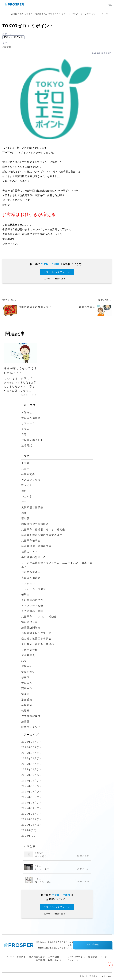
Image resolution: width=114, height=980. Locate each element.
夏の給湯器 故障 (32, 611)
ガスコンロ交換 (31, 480)
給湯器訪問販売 (31, 628)
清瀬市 (25, 694)
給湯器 (25, 722)
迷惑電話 (27, 445)
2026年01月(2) (31, 758)
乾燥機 (25, 710)
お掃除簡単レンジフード (36, 633)
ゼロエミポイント (92, 14)
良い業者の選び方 (32, 600)
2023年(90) (29, 836)
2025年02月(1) (31, 819)
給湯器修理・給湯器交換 (36, 546)
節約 (24, 491)
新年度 (25, 518)
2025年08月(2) (31, 786)
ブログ (75, 14)
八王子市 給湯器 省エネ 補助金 (43, 529)
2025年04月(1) (31, 808)
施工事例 (40, 960)
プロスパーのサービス (74, 957)
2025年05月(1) (31, 803)
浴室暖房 (27, 699)
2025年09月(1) (31, 781)
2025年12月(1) (31, 764)
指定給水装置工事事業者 (36, 639)
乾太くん (27, 485)
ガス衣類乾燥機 (31, 716)
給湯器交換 (28, 474)
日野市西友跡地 (31, 572)
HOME (10, 957)
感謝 (24, 513)
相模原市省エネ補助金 (35, 524)
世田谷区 (27, 683)
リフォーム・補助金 (34, 589)
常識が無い (28, 672)
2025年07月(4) (31, 792)
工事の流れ (54, 957)
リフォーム (28, 423)
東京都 (25, 463)
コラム (25, 429)
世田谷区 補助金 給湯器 (38, 644)
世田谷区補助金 (31, 418)
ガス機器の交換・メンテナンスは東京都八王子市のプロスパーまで (38, 14)
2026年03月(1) (31, 747)
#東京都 (7, 47)
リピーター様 (30, 650)
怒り (24, 661)
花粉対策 (27, 705)
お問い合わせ (55, 960)
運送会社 (27, 666)
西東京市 (27, 688)
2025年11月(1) (31, 769)
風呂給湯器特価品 (32, 507)
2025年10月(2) (31, 775)
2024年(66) (29, 830)
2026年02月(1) (31, 753)
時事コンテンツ (31, 727)
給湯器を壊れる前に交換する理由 (42, 535)
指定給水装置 (30, 622)
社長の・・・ (30, 552)
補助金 (25, 594)
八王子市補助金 (31, 540)
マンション (28, 583)
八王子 (25, 469)
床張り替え (28, 655)
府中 (24, 502)
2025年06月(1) (31, 797)
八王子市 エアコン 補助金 (39, 616)
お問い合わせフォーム (57, 272)
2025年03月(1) (31, 814)
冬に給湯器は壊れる (34, 557)
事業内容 (21, 957)
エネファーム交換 (32, 605)
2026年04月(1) (31, 742)
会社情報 (93, 957)
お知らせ (27, 412)
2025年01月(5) (31, 825)
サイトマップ (71, 960)
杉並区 (25, 677)
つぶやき (27, 496)
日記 (24, 434)
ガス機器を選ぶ (37, 957)
